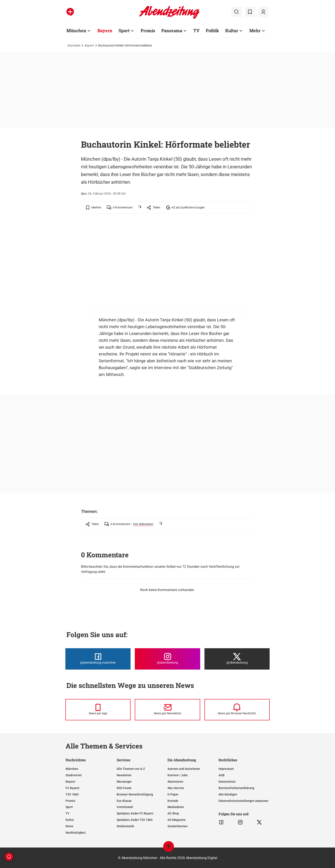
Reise (69, 826)
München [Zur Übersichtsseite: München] (76, 31)
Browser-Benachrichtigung (135, 794)
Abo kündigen (228, 794)
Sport (69, 807)
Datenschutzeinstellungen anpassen (243, 801)
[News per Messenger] (98, 710)
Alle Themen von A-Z (131, 769)
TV (68, 813)
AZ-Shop (173, 813)
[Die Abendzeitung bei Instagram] (167, 659)
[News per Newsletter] (167, 710)
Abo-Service (176, 788)
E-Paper (173, 794)
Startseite (74, 45)
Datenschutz (227, 782)
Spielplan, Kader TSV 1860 (135, 820)
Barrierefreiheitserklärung (236, 788)
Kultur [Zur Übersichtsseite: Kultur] (232, 31)
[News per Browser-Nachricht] (237, 710)
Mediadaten (176, 807)
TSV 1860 (72, 794)
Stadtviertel (74, 775)
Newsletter (124, 775)
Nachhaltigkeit (76, 833)
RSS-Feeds (124, 788)
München (72, 769)
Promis (70, 801)
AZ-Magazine (177, 820)
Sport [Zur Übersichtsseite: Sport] (124, 31)
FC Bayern (73, 788)
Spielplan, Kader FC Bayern (135, 813)
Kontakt (173, 801)
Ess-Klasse (124, 801)
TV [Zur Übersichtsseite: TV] (196, 31)
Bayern (89, 45)
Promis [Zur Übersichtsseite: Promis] (148, 31)
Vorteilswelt (125, 807)
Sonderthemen (178, 826)
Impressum (226, 769)
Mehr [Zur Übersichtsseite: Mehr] (255, 31)
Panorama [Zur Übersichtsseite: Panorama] (172, 31)
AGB (222, 775)
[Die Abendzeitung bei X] (237, 659)
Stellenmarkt (125, 826)
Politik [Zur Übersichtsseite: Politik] (212, 31)
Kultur (70, 820)
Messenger (124, 782)
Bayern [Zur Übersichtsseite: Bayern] (105, 31)
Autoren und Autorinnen (184, 769)
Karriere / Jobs (178, 775)
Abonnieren (175, 782)
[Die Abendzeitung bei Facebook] (98, 659)
